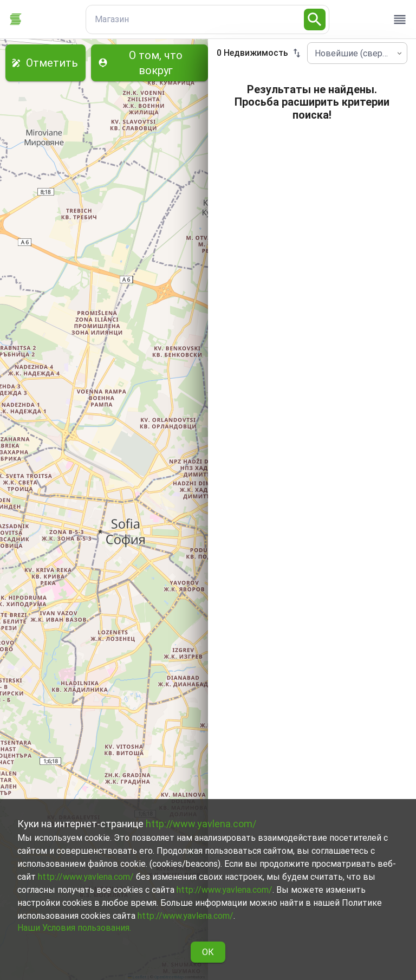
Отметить (45, 63)
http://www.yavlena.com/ (201, 824)
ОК (208, 952)
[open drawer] (400, 20)
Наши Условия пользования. (74, 928)
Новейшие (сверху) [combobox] (354, 53)
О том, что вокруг (149, 63)
